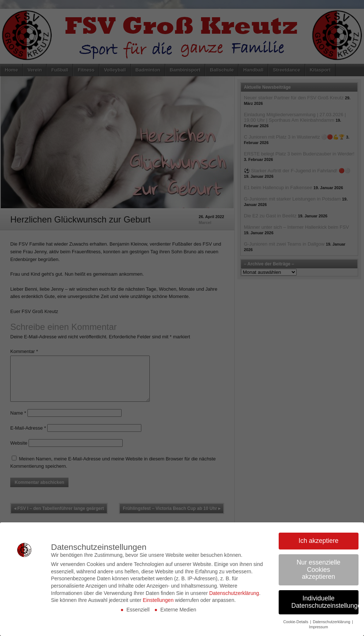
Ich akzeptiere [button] (318, 541)
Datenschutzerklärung (234, 593)
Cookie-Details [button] (296, 622)
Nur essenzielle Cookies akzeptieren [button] (319, 569)
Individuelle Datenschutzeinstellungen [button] (325, 602)
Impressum (319, 627)
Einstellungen (158, 600)
